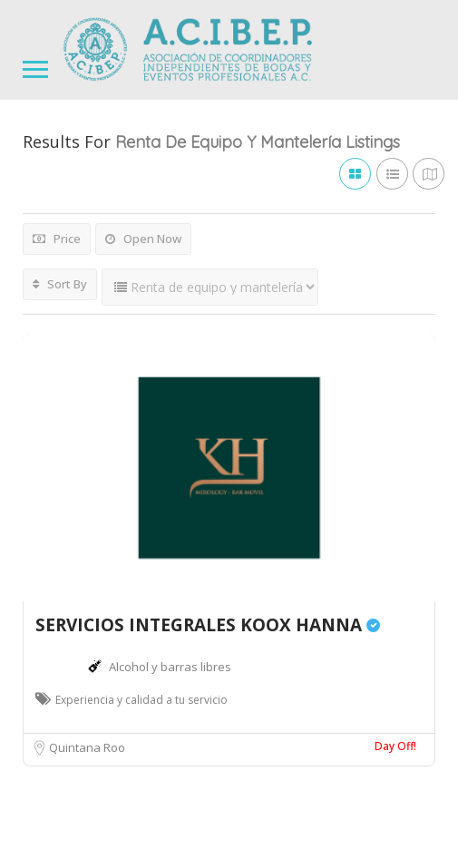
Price (57, 239)
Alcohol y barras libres (170, 667)
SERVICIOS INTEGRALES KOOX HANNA (208, 625)
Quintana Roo (87, 747)
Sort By (60, 284)
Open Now (143, 239)
